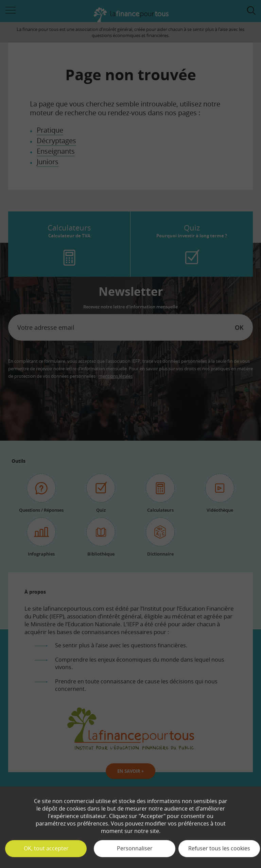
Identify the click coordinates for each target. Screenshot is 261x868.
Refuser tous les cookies (219, 848)
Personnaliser (135, 848)
